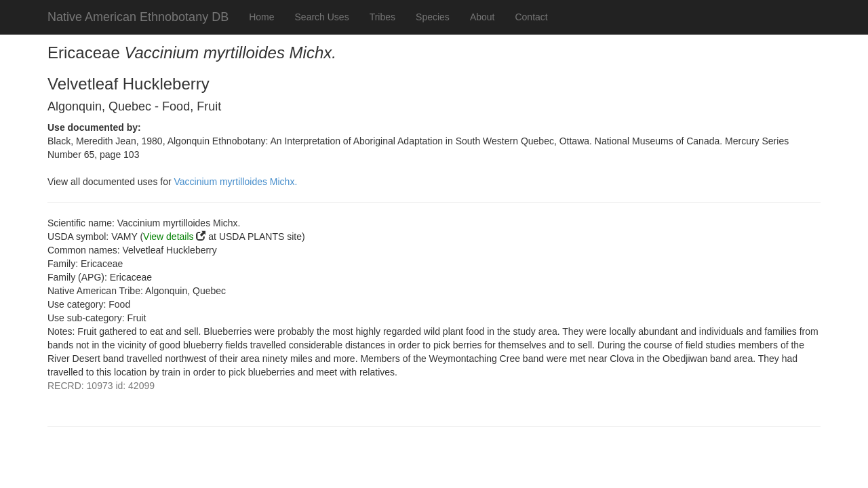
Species (433, 17)
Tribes (382, 17)
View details (168, 237)
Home (261, 17)
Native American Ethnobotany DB (138, 17)
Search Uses (322, 17)
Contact (531, 17)
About (482, 17)
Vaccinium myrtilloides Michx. (236, 182)
